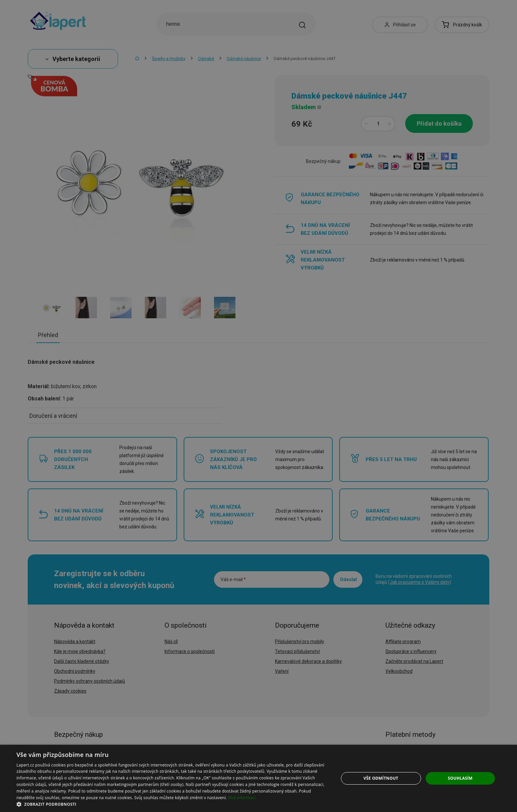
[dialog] (258, 778)
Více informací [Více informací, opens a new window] (242, 798)
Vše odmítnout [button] (381, 778)
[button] (173, 804)
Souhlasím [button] (460, 778)
